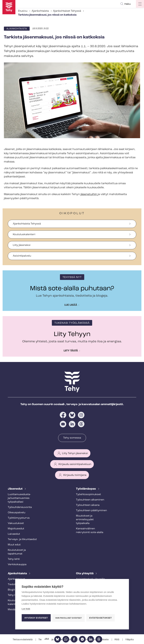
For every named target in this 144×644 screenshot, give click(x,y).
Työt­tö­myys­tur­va (19, 518)
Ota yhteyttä (85, 574)
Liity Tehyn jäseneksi (75, 453)
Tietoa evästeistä (23, 640)
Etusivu (23, 11)
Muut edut (14, 545)
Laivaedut (14, 534)
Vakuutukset (16, 523)
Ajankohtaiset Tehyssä (67, 11)
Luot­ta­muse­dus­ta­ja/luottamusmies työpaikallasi (19, 498)
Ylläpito (130, 640)
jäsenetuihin (89, 194)
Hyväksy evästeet (36, 618)
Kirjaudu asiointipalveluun (75, 464)
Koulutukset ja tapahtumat (17, 552)
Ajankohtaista (40, 11)
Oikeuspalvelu (17, 513)
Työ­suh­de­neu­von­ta (20, 507)
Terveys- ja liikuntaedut (22, 539)
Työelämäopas (86, 489)
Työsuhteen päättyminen (91, 511)
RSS (117, 640)
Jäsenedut (15, 489)
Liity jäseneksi (22, 245)
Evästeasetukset (101, 618)
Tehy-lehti (14, 559)
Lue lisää (71, 305)
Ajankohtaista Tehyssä (27, 224)
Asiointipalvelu (22, 256)
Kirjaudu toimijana (75, 475)
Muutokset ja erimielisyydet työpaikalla (85, 520)
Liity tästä (71, 351)
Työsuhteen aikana (88, 505)
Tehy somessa (72, 438)
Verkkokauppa (17, 565)
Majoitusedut (16, 529)
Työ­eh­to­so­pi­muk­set (88, 494)
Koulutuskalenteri (24, 235)
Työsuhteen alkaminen (90, 500)
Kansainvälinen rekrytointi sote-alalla (90, 531)
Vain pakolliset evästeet (68, 618)
